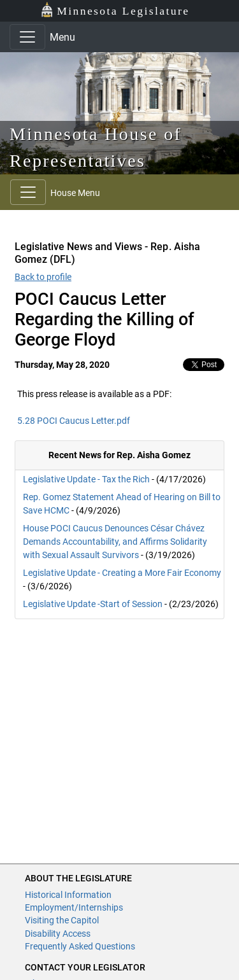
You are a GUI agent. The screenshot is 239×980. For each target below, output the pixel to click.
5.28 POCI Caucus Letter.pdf (74, 421)
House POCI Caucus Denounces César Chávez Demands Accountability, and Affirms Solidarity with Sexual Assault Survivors (115, 542)
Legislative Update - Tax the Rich (86, 479)
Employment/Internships (74, 907)
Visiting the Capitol (62, 920)
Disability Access (58, 934)
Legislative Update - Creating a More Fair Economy (122, 573)
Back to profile (43, 277)
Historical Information (68, 895)
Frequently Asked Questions (80, 946)
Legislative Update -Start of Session (93, 604)
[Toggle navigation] (27, 37)
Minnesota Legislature (115, 10)
